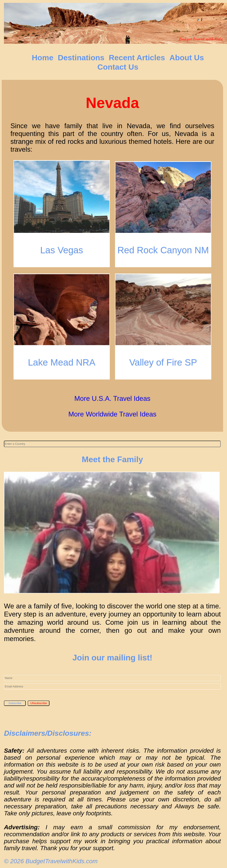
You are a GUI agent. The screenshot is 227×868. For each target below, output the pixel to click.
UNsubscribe (39, 703)
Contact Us (118, 67)
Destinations (81, 58)
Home (43, 58)
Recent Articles (137, 58)
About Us (187, 58)
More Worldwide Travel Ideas (112, 414)
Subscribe (15, 703)
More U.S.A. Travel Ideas (112, 399)
